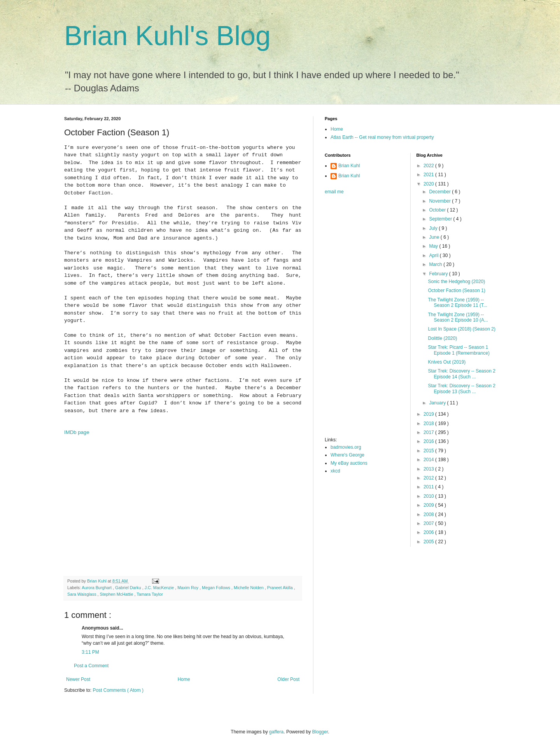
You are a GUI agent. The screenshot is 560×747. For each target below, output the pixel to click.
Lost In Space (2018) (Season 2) (461, 329)
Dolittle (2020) (442, 338)
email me (334, 192)
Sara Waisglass (82, 594)
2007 (429, 523)
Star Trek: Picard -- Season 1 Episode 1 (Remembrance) (458, 350)
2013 (429, 469)
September (441, 219)
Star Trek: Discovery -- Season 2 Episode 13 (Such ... (461, 388)
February (439, 274)
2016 (429, 441)
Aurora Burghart (97, 588)
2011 (429, 487)
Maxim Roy (188, 588)
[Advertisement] (356, 318)
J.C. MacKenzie (160, 588)
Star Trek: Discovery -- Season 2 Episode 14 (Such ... (461, 374)
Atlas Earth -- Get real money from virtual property (382, 137)
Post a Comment (91, 666)
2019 (429, 414)
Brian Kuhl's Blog (167, 36)
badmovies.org (346, 447)
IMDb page (77, 432)
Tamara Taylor (150, 594)
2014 (429, 460)
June (435, 237)
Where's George (347, 455)
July (434, 228)
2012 (429, 478)
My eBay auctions (349, 463)
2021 (429, 175)
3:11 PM (90, 652)
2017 (429, 432)
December (440, 192)
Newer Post (78, 679)
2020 (429, 184)
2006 (429, 532)
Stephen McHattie (117, 594)
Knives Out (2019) (447, 362)
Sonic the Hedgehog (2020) (456, 282)
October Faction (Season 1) (456, 290)
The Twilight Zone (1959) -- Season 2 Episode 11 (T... (457, 303)
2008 (429, 514)
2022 (429, 166)
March (436, 264)
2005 (429, 542)
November (440, 201)
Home (184, 679)
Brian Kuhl (349, 166)
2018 (429, 423)
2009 (429, 505)
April (434, 255)
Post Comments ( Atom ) (118, 690)
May (434, 246)
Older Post (288, 679)
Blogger (320, 732)
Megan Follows (217, 588)
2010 (429, 496)
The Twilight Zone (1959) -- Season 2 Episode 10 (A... (458, 317)
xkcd (335, 471)
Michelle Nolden (249, 588)
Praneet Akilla (281, 588)
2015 (429, 451)
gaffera (276, 732)
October (438, 210)
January (438, 403)
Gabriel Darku (129, 588)
